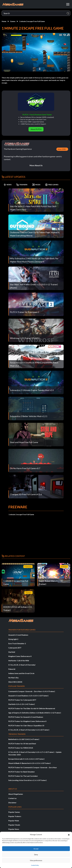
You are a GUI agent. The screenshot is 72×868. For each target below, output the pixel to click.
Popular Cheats (14, 825)
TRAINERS (22, 185)
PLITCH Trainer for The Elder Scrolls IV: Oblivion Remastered (32, 708)
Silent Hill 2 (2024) (15, 682)
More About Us (36, 165)
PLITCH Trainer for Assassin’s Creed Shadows (26, 717)
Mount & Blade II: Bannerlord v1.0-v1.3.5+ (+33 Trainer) (30, 763)
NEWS (8, 185)
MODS (36, 185)
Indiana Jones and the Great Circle (21, 673)
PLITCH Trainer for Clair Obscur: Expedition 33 (26, 725)
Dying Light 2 (13, 639)
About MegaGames (16, 794)
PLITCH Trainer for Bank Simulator (22, 772)
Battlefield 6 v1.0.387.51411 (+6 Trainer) (24, 739)
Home (4, 21)
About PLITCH (36, 129)
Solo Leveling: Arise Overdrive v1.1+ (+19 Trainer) (27, 780)
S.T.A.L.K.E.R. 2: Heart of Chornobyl (22, 665)
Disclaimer (12, 803)
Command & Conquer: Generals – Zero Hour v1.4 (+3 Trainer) (32, 691)
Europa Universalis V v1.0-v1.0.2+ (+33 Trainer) (26, 759)
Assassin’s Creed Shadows (18, 635)
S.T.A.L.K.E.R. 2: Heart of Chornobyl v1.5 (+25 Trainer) (29, 730)
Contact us (12, 798)
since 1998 (62, 149)
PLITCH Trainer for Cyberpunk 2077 (22, 700)
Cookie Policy (35, 865)
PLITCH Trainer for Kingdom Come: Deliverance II (27, 721)
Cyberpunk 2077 (15, 648)
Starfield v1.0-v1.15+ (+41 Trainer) (22, 704)
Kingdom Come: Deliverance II (20, 656)
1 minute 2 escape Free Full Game (32, 21)
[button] (69, 834)
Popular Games (14, 812)
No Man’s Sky (13, 678)
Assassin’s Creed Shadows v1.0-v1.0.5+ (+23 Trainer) (28, 696)
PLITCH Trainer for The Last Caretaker (23, 776)
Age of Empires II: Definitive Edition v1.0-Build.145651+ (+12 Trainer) (35, 713)
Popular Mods (14, 821)
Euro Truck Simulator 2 (17, 643)
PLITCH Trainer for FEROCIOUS (21, 748)
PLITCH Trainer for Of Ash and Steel (22, 744)
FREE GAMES (52, 185)
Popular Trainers (15, 816)
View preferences (36, 860)
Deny (36, 855)
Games (13, 21)
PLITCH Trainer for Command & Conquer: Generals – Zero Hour (33, 767)
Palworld (12, 669)
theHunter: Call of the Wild (19, 660)
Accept (36, 849)
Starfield (12, 652)
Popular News (14, 829)
